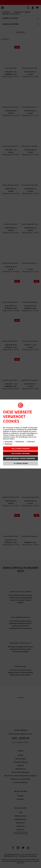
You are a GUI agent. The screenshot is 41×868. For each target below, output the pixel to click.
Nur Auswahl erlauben (20, 453)
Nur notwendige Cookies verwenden (21, 458)
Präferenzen (19, 442)
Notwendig (8, 442)
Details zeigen (21, 463)
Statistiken (30, 442)
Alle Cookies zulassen (20, 449)
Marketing (7, 444)
